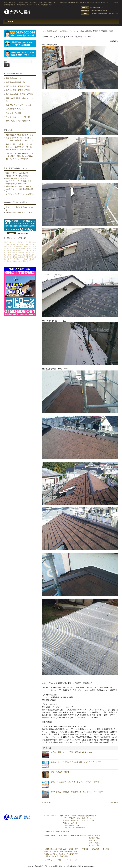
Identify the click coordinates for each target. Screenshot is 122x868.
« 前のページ (47, 803)
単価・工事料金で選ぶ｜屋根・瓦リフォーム (80, 821)
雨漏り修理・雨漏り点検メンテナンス (20, 100)
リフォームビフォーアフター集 (18, 117)
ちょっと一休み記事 (14, 113)
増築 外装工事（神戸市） (61, 772)
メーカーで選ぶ (94, 845)
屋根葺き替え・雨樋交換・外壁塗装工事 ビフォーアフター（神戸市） (78, 792)
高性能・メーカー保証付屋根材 (17, 176)
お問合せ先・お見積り (54, 860)
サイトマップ (71, 860)
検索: (6, 62)
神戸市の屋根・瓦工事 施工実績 (18, 90)
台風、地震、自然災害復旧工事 (18, 121)
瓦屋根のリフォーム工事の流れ (17, 173)
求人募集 (106, 849)
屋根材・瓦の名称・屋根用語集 (57, 856)
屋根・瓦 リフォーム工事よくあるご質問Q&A (62, 854)
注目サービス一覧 (71, 823)
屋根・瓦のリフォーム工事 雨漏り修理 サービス (78, 816)
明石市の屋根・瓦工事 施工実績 (18, 86)
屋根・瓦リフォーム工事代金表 (57, 832)
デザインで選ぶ (94, 843)
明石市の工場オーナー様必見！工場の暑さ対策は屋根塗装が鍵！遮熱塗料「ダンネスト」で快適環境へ (20, 156)
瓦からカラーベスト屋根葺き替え (18, 181)
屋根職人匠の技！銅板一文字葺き (18, 186)
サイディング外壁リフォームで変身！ (20, 194)
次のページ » (113, 803)
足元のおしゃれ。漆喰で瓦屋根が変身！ (19, 190)
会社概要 (85, 849)
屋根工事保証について (72, 825)
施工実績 (96, 849)
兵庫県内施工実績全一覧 (15, 82)
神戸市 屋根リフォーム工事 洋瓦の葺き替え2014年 (71, 752)
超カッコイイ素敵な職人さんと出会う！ (19, 209)
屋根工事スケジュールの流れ (75, 828)
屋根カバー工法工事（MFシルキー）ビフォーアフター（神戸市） (76, 782)
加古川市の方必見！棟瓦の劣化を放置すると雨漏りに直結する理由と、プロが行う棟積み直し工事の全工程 (20, 138)
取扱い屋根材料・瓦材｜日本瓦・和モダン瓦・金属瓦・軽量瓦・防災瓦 (73, 835)
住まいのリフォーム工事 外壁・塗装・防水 (61, 851)
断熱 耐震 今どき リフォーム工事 (19, 105)
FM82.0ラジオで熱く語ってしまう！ (20, 212)
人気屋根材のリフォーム (68, 31)
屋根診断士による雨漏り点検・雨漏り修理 (62, 849)
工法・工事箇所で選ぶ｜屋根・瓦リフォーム (80, 818)
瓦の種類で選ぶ (94, 838)
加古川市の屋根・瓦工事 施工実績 (20, 94)
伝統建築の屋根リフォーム (16, 178)
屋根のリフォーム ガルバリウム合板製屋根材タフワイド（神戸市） (76, 762)
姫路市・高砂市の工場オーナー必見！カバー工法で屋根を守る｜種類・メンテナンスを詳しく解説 (19, 147)
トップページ (51, 816)
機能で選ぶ (93, 840)
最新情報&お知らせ (53, 31)
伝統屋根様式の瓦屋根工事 (16, 184)
